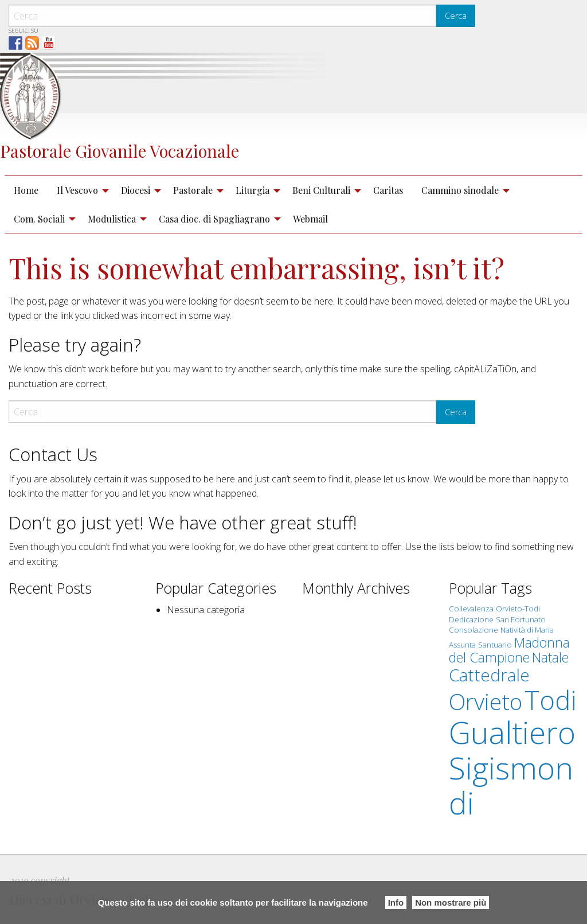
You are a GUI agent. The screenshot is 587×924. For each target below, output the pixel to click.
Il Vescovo (77, 190)
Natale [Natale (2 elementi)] (550, 657)
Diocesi (136, 190)
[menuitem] (26, 190)
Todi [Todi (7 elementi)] (551, 700)
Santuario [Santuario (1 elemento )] (495, 645)
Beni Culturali (321, 190)
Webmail (310, 219)
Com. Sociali (39, 219)
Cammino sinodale (460, 190)
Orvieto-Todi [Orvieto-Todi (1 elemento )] (518, 609)
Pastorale (193, 190)
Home (26, 190)
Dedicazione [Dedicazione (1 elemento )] (471, 619)
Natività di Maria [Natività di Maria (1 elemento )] (527, 630)
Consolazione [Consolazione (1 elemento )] (473, 630)
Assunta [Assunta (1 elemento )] (462, 645)
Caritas (388, 190)
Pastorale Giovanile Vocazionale (120, 151)
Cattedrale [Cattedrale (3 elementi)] (489, 675)
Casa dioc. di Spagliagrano (214, 219)
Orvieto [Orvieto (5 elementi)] (486, 701)
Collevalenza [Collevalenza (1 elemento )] (471, 609)
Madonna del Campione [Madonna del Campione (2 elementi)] (509, 650)
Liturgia (253, 190)
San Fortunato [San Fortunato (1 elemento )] (521, 619)
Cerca (456, 16)
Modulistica (112, 219)
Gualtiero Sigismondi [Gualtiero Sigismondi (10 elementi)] (512, 767)
